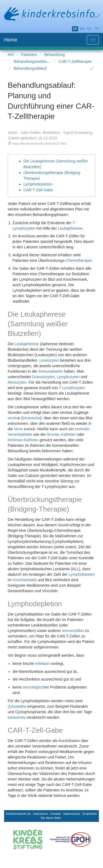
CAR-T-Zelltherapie (75, 61)
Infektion (42, 664)
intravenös (31, 418)
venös (13, 418)
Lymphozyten (68, 377)
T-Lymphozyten (72, 388)
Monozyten (17, 382)
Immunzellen (73, 631)
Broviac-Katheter (61, 434)
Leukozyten (49, 360)
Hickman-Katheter (23, 440)
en (82, 29)
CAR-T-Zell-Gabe (38, 190)
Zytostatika (17, 706)
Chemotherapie (79, 260)
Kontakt (56, 814)
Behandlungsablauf (30, 68)
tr (97, 29)
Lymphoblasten (82, 574)
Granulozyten (43, 377)
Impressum (41, 814)
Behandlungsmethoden (34, 61)
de (75, 29)
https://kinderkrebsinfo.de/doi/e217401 (40, 143)
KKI (11, 55)
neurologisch (34, 687)
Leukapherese (70, 228)
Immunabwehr (51, 371)
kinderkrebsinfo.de (18, 814)
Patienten (29, 55)
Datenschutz (72, 814)
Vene (18, 429)
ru (89, 29)
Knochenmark (25, 580)
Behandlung (55, 55)
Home (11, 40)
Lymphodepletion (38, 184)
